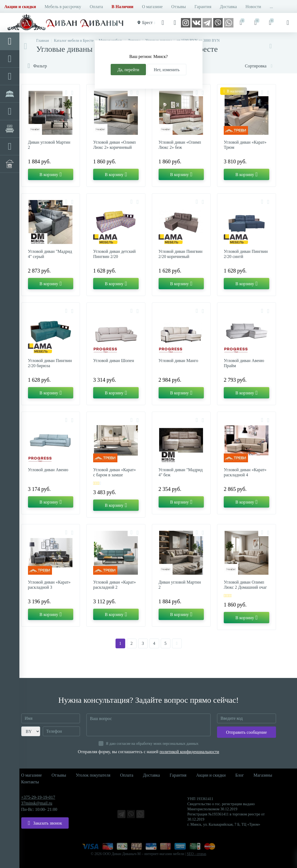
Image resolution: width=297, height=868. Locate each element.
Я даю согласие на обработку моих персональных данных (152, 744)
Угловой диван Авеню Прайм (244, 363)
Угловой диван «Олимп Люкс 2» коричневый (114, 145)
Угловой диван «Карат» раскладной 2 (115, 585)
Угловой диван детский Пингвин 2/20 (114, 254)
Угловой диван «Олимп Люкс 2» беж (180, 145)
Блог (240, 775)
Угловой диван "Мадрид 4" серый (50, 254)
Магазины (263, 775)
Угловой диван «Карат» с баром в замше (115, 472)
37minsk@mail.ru (37, 803)
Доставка (228, 7)
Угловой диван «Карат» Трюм (245, 145)
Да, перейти (128, 70)
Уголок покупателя (93, 775)
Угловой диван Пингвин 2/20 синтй (246, 254)
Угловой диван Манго (178, 361)
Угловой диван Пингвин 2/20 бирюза (50, 363)
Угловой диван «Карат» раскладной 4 (245, 472)
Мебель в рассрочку (63, 7)
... (271, 7)
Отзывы (179, 7)
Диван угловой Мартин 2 (49, 145)
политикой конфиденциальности (189, 752)
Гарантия (203, 7)
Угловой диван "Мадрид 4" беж (181, 472)
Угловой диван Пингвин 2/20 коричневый (181, 254)
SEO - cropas (197, 854)
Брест (145, 23)
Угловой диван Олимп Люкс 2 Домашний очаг (245, 585)
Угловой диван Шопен (114, 361)
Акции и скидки (211, 775)
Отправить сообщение (246, 732)
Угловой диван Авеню (48, 470)
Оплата (96, 7)
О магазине (152, 7)
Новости (253, 7)
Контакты (30, 782)
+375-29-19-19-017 (38, 797)
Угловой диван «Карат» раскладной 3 (49, 585)
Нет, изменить (167, 70)
